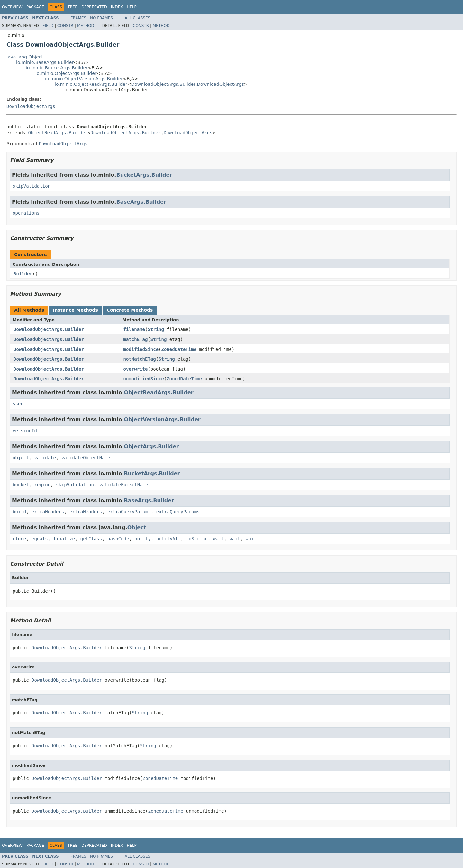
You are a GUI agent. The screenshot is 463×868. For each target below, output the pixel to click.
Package (35, 7)
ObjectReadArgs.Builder (58, 133)
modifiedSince (141, 349)
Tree (73, 7)
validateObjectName (86, 458)
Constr (65, 26)
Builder (23, 274)
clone (19, 539)
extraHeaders (48, 512)
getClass (91, 539)
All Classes (137, 18)
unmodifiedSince (144, 379)
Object (137, 528)
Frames (79, 18)
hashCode (118, 539)
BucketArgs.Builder (144, 175)
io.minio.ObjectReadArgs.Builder (91, 84)
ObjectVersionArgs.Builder (162, 420)
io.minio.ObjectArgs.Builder (66, 73)
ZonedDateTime (179, 349)
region (42, 485)
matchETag (136, 339)
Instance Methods (75, 310)
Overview (12, 7)
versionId (25, 431)
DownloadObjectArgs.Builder (163, 84)
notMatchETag (140, 359)
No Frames (101, 18)
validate (45, 458)
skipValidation (32, 186)
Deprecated (94, 7)
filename (134, 329)
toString (197, 539)
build (19, 512)
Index (117, 7)
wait (219, 539)
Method (86, 26)
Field (48, 26)
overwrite (136, 369)
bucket (21, 485)
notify (143, 539)
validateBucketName (124, 485)
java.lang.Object (25, 57)
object (21, 458)
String (156, 329)
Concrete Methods (130, 310)
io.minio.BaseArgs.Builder (45, 62)
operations (26, 213)
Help (132, 7)
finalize (64, 539)
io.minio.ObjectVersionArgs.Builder (84, 79)
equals (40, 539)
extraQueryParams (129, 512)
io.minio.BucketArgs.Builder (57, 68)
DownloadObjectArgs (220, 84)
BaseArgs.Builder (141, 202)
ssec (18, 404)
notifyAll (168, 539)
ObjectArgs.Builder (152, 447)
